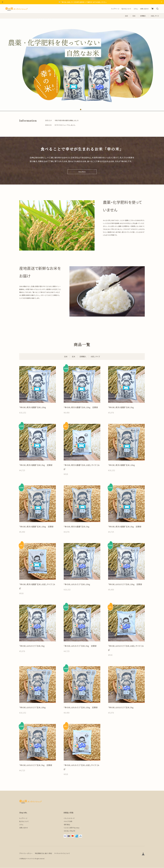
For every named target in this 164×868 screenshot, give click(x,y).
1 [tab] (81, 109)
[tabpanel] (82, 65)
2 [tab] (83, 109)
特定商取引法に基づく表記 (43, 853)
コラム (136, 9)
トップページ (115, 9)
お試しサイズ (155, 16)
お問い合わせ (144, 9)
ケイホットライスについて (62, 853)
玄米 (134, 16)
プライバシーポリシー (26, 853)
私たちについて (126, 9)
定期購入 (143, 16)
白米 (126, 16)
